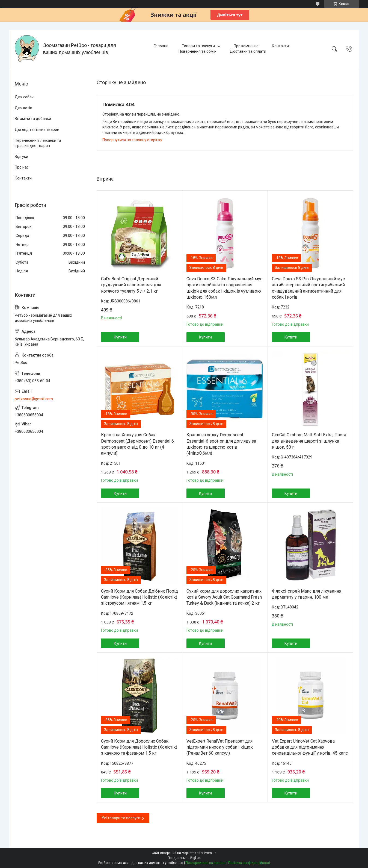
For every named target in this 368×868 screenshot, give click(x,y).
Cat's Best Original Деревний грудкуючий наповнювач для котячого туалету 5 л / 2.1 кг (131, 285)
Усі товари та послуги (121, 818)
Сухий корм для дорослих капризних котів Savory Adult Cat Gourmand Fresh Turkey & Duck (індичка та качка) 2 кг (224, 597)
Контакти (280, 46)
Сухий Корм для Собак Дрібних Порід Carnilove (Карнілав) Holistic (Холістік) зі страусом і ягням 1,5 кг (140, 597)
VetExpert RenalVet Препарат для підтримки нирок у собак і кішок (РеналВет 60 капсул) (220, 747)
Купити (120, 337)
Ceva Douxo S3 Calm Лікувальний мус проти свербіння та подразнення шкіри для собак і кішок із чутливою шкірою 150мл (224, 288)
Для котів (23, 108)
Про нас (22, 167)
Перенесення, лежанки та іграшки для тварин (38, 143)
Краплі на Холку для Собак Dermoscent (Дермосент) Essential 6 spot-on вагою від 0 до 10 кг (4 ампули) (137, 444)
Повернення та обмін (198, 51)
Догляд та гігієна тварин (37, 130)
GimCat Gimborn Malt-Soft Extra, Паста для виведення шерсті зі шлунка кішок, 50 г (309, 441)
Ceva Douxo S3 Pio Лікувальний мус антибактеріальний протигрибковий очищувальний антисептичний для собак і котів (308, 288)
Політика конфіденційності (249, 863)
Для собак (24, 97)
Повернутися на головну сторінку (132, 140)
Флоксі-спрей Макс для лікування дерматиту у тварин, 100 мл (307, 594)
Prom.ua (210, 853)
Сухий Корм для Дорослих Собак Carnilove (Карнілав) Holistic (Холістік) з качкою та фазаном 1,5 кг (139, 747)
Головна (161, 46)
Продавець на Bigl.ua (184, 858)
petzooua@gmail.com (34, 399)
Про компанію (246, 46)
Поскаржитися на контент (206, 863)
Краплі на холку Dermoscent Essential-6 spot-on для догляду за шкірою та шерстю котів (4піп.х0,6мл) (221, 444)
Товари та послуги (198, 46)
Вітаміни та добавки (33, 119)
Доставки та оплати (248, 51)
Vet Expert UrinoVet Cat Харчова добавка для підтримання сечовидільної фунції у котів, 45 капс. (310, 747)
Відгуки (21, 157)
